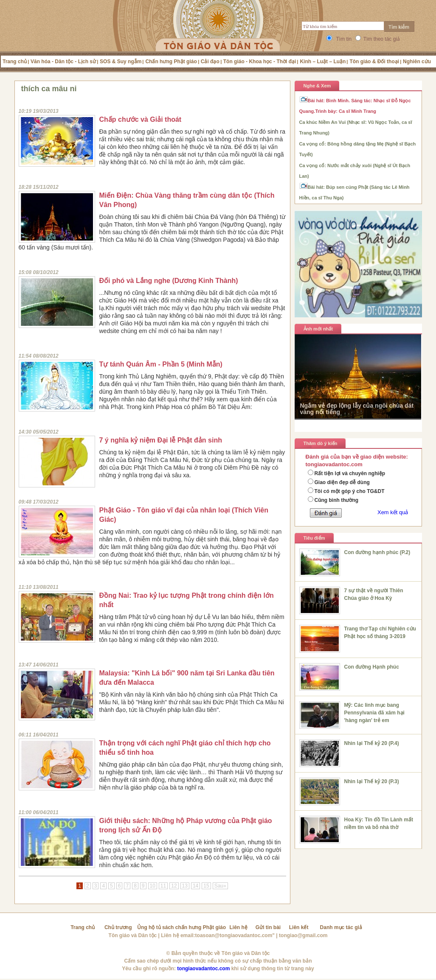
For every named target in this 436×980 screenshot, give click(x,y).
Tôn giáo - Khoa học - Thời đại (260, 62)
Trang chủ (15, 62)
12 (174, 886)
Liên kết (299, 927)
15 (206, 886)
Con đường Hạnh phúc (372, 667)
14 (195, 886)
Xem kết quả (393, 512)
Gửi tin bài (268, 927)
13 (185, 886)
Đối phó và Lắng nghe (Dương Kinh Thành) (169, 281)
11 (163, 886)
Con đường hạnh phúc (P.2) (377, 552)
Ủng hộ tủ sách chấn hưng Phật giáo (181, 927)
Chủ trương (118, 927)
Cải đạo (210, 62)
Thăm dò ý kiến (321, 443)
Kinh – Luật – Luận (323, 62)
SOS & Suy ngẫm (121, 62)
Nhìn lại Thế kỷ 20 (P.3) (372, 781)
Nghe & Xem (317, 86)
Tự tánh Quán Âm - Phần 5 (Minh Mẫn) (161, 364)
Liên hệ (239, 927)
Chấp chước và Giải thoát (141, 119)
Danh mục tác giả (341, 927)
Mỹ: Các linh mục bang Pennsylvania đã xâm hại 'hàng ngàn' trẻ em (374, 713)
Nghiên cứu (417, 62)
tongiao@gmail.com (303, 935)
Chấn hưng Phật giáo (171, 62)
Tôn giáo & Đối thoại (374, 62)
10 (153, 886)
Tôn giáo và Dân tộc (133, 935)
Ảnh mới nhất (318, 329)
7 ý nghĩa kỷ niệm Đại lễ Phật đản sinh (161, 440)
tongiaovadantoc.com (203, 969)
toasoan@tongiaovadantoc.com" (235, 935)
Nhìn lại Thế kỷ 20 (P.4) (372, 743)
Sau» (220, 886)
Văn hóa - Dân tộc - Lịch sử (63, 62)
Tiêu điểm (314, 538)
